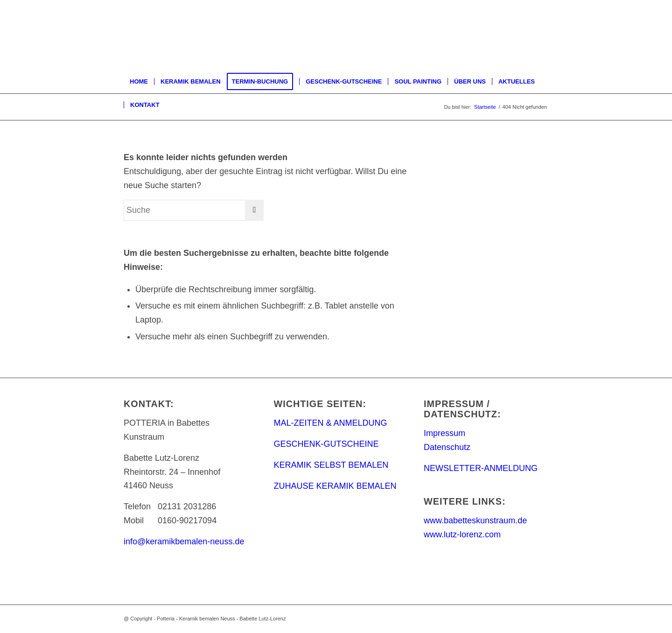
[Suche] (194, 210)
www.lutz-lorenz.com (462, 535)
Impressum (444, 433)
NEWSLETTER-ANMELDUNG (481, 468)
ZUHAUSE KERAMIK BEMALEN (335, 486)
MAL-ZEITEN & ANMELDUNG (331, 423)
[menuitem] (139, 82)
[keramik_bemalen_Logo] (200, 35)
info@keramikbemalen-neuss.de (184, 542)
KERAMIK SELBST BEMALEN (331, 465)
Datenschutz (447, 447)
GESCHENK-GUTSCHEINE (326, 444)
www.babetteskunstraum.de (475, 520)
